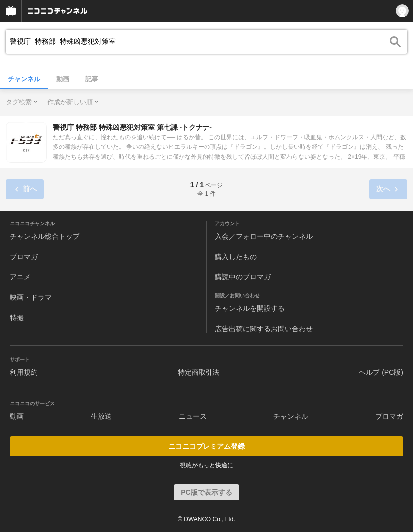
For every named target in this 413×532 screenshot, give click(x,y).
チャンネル (24, 79)
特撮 (17, 318)
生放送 (101, 416)
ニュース (193, 416)
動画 (63, 79)
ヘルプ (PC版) (381, 372)
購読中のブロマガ (243, 277)
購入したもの (236, 257)
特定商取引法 (199, 372)
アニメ (20, 277)
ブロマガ (24, 257)
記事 (92, 79)
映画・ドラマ (31, 297)
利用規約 (24, 372)
